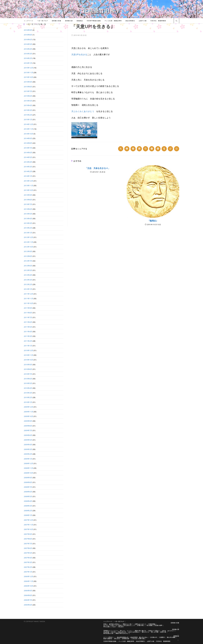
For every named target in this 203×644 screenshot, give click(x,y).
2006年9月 (28, 591)
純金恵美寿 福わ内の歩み (139, 637)
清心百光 (117, 639)
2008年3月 (28, 506)
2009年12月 (28, 407)
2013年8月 (28, 200)
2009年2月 (28, 454)
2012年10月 (28, 247)
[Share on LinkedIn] (139, 149)
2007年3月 (28, 562)
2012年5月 (28, 270)
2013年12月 (28, 181)
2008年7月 (28, 487)
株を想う (121, 627)
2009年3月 (28, 449)
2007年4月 (28, 558)
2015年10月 (28, 77)
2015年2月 (28, 115)
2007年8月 (28, 539)
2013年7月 (28, 204)
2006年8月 (28, 595)
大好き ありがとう (168, 631)
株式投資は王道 (108, 633)
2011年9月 (28, 308)
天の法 (113, 632)
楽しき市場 (155, 632)
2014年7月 (28, 148)
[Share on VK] (152, 149)
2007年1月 (28, 572)
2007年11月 (28, 525)
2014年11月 (28, 129)
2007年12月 (28, 520)
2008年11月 (28, 468)
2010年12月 (28, 350)
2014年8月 (28, 143)
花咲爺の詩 (176, 629)
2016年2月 (28, 58)
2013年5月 (28, 214)
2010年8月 (28, 369)
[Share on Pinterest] (133, 149)
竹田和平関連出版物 (110, 641)
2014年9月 (28, 138)
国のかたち (145, 632)
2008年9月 (28, 478)
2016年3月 (28, 54)
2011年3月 (28, 336)
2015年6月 (28, 96)
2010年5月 (28, 383)
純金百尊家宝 (140, 641)
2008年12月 (28, 463)
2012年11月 (28, 242)
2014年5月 (28, 157)
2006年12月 (28, 576)
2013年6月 (28, 209)
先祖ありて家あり (154, 631)
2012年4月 (28, 275)
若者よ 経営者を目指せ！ (112, 624)
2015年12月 (28, 68)
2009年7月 (28, 430)
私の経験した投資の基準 (155, 625)
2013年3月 (28, 223)
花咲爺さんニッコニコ (111, 631)
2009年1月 (28, 459)
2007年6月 (28, 548)
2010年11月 (28, 355)
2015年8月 (28, 87)
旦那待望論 (152, 624)
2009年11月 (28, 412)
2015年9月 (28, 82)
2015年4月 (28, 105)
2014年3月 (28, 167)
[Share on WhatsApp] (177, 149)
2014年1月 (28, 176)
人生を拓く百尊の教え (138, 639)
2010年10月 (28, 360)
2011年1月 (28, 346)
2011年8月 (28, 313)
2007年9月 (28, 534)
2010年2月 (28, 397)
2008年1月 (28, 515)
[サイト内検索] (176, 21)
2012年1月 (28, 289)
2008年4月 (28, 501)
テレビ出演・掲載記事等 (126, 641)
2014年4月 (28, 162)
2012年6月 (28, 266)
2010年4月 (28, 388)
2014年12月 (28, 124)
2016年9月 (28, 30)
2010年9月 (28, 365)
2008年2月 (28, 511)
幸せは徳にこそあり (110, 627)
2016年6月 (28, 39)
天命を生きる (122, 632)
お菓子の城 (151, 641)
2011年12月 (28, 294)
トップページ (108, 621)
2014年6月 (28, 152)
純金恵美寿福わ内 (123, 637)
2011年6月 (28, 322)
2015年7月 (28, 91)
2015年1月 (28, 119)
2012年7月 (28, 261)
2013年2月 (28, 228)
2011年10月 (28, 303)
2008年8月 (28, 482)
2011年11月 (28, 299)
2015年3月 (28, 110)
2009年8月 (28, 426)
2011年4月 (28, 332)
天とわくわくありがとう (83, 111)
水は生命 (106, 632)
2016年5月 (28, 44)
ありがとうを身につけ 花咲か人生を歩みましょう (119, 625)
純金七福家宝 (108, 639)
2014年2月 (28, 171)
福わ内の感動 (171, 637)
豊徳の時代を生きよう (123, 633)
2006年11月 (28, 581)
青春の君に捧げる (140, 631)
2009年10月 (28, 416)
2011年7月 (28, 317)
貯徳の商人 (141, 625)
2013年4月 (28, 219)
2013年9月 (28, 195)
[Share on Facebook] (127, 149)
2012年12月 (28, 237)
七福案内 (162, 637)
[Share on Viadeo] (170, 149)
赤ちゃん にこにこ (126, 631)
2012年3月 (28, 280)
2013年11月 (28, 185)
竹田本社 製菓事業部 (163, 641)
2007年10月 (28, 529)
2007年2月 (28, 567)
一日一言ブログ (119, 621)
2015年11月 (28, 72)
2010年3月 (28, 393)
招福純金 (176, 636)
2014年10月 (28, 134)
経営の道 (163, 632)
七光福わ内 (153, 637)
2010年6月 (28, 379)
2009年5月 (28, 440)
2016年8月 (28, 35)
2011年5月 (28, 327)
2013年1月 (28, 233)
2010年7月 (28, 374)
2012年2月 (28, 284)
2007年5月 (28, 553)
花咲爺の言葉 (175, 623)
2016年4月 (28, 49)
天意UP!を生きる (79, 54)
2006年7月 (28, 600)
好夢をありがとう (140, 624)
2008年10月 (28, 473)
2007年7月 (28, 544)
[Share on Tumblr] (164, 149)
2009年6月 (28, 435)
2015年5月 (28, 101)
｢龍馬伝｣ (153, 221)
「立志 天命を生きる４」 (98, 168)
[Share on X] (121, 149)
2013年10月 (28, 190)
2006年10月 (28, 586)
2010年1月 (28, 402)
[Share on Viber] (146, 149)
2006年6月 (28, 605)
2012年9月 (28, 251)
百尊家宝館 (126, 639)
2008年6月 (28, 492)
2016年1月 (28, 63)
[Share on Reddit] (158, 149)
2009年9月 (28, 421)
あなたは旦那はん (134, 632)
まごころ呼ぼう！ (109, 637)
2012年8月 (28, 256)
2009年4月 (28, 445)
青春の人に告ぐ (128, 624)
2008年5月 (28, 496)
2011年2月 (28, 341)
